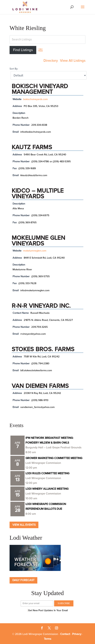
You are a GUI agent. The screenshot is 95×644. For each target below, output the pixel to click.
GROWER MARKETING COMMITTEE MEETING (54, 458)
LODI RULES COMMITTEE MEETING (47, 473)
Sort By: (14, 69)
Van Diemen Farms (40, 386)
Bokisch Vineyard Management (40, 89)
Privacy (77, 634)
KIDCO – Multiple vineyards (38, 194)
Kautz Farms (32, 147)
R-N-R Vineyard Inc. (41, 306)
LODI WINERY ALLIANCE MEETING (47, 489)
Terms (47, 639)
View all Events (24, 525)
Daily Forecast (23, 580)
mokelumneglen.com (35, 251)
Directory (51, 61)
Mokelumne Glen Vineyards (38, 241)
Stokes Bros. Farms (43, 349)
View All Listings (73, 61)
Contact (65, 634)
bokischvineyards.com (35, 99)
